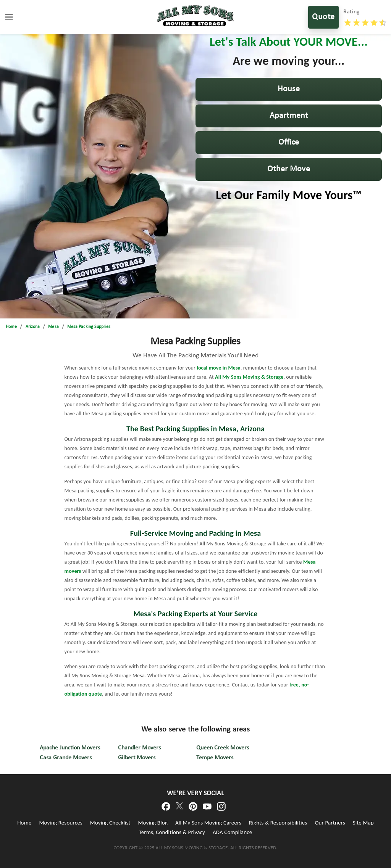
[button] (289, 89)
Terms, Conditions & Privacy (172, 832)
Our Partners (330, 823)
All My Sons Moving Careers (208, 823)
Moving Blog (153, 823)
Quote (323, 17)
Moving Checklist (110, 823)
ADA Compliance (232, 832)
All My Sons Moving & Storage (249, 377)
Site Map (363, 823)
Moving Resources (61, 823)
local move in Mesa (218, 368)
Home (24, 823)
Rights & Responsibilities (278, 823)
